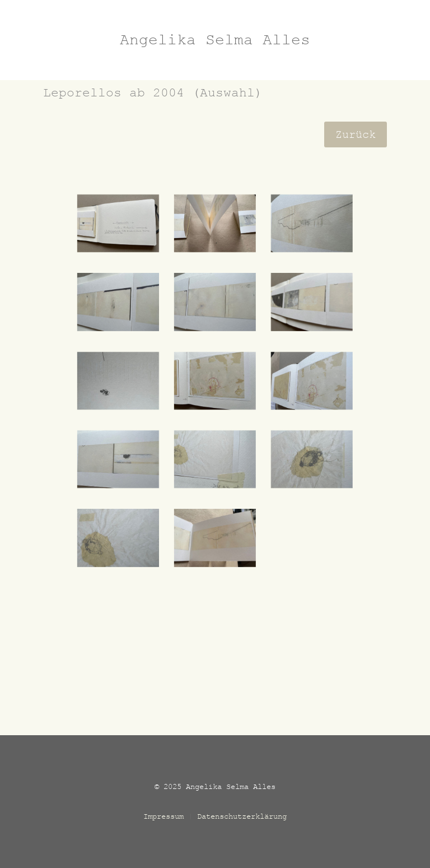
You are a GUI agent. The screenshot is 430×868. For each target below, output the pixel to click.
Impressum (163, 816)
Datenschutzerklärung (242, 816)
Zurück (356, 134)
